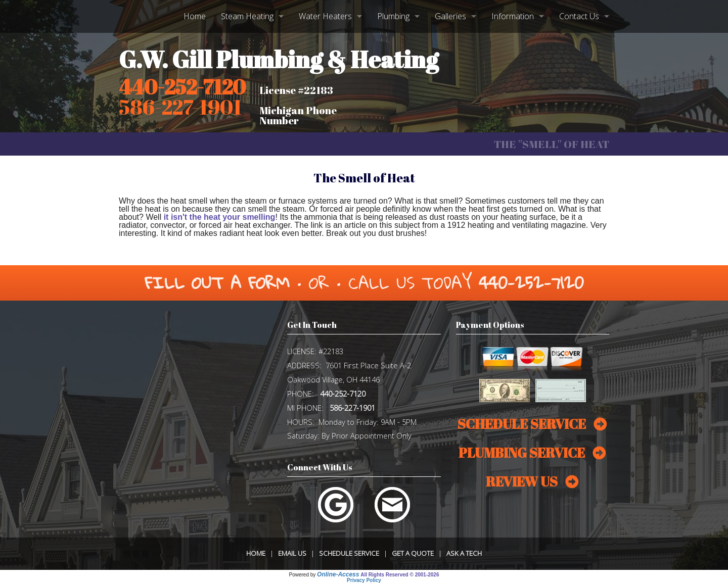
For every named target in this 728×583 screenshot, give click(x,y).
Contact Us (579, 16)
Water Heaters (325, 16)
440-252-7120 (182, 87)
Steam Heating (247, 16)
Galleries (450, 16)
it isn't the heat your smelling (220, 217)
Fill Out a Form (217, 283)
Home (195, 16)
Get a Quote (413, 553)
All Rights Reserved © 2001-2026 (400, 575)
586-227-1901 (352, 408)
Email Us (292, 553)
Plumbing (393, 16)
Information (513, 16)
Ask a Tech (464, 553)
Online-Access (338, 574)
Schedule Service (349, 553)
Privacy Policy (364, 580)
